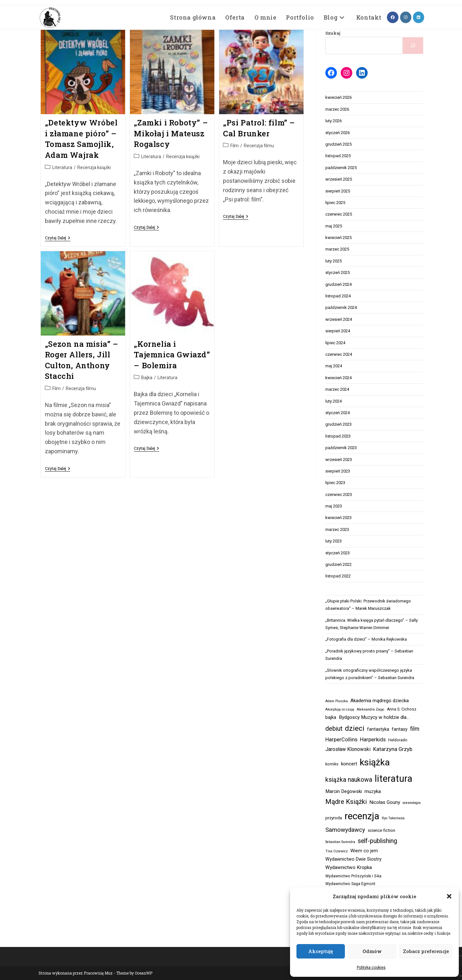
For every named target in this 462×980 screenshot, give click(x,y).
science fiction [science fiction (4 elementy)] (381, 830)
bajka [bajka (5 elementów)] (331, 717)
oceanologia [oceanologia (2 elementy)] (412, 803)
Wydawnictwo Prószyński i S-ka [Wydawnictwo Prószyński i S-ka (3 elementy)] (353, 876)
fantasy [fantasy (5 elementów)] (400, 729)
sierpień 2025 (338, 191)
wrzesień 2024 (339, 319)
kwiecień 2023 (338, 518)
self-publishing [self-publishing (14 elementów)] (377, 841)
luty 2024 (334, 401)
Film (235, 146)
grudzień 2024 (338, 284)
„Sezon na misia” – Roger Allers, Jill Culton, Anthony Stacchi (82, 360)
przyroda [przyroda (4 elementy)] (334, 818)
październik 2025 (341, 168)
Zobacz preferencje (426, 951)
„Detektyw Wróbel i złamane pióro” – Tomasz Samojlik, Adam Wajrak (81, 139)
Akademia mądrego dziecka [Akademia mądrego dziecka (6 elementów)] (380, 701)
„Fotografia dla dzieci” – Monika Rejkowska (366, 639)
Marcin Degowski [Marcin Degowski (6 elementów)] (344, 791)
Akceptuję (321, 951)
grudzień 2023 (338, 424)
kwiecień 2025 (338, 238)
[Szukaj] (413, 46)
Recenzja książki (94, 167)
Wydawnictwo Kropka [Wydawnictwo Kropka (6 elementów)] (349, 867)
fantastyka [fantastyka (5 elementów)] (378, 729)
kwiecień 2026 (338, 97)
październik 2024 (341, 307)
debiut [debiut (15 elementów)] (334, 729)
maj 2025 (334, 226)
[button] (449, 896)
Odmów (372, 951)
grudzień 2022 (338, 564)
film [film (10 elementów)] (415, 729)
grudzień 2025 (338, 144)
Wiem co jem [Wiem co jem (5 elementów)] (364, 851)
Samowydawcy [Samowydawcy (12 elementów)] (345, 830)
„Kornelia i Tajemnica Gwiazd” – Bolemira (172, 355)
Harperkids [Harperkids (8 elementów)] (373, 740)
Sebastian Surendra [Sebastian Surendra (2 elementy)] (340, 842)
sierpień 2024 (338, 331)
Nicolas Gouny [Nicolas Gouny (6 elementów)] (385, 802)
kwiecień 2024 (338, 378)
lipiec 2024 (335, 343)
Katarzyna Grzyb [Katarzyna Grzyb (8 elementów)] (393, 749)
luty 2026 (334, 121)
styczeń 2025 (338, 273)
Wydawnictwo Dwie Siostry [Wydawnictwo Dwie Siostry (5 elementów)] (353, 859)
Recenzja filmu (259, 146)
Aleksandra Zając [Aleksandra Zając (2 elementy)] (371, 709)
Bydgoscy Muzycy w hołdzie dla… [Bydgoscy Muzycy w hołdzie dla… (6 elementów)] (374, 717)
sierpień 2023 (338, 471)
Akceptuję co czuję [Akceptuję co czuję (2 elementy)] (340, 709)
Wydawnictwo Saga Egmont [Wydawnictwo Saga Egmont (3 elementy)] (350, 884)
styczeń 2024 (338, 413)
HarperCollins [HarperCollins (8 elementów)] (341, 740)
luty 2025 (334, 261)
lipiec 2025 (335, 203)
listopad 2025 (338, 156)
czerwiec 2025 (339, 214)
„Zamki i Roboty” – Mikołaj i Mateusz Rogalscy (171, 133)
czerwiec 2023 (339, 494)
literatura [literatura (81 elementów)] (394, 779)
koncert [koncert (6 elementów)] (349, 764)
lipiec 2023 (335, 483)
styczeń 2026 (338, 133)
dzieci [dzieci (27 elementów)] (355, 728)
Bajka (147, 378)
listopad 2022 (338, 576)
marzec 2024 (337, 389)
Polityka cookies (371, 967)
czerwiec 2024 (339, 354)
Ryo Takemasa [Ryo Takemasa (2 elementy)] (393, 818)
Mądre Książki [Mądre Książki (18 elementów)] (346, 802)
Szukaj (333, 33)
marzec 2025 (337, 249)
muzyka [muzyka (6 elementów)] (373, 791)
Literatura (62, 167)
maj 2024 (334, 366)
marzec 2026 (337, 109)
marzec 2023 (337, 529)
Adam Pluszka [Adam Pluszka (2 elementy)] (337, 701)
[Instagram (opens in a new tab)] (406, 17)
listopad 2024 (338, 296)
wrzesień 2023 (339, 460)
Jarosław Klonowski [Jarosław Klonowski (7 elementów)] (348, 749)
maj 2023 (334, 506)
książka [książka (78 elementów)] (375, 762)
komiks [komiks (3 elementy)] (332, 764)
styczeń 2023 (338, 553)
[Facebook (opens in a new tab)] (393, 17)
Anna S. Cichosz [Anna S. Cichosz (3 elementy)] (402, 709)
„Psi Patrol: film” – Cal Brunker (259, 128)
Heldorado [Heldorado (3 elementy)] (398, 740)
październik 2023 (341, 448)
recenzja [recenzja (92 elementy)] (362, 816)
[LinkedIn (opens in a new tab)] (419, 17)
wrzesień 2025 (339, 179)
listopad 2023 (338, 436)
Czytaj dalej (58, 238)
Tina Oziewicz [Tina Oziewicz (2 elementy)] (337, 851)
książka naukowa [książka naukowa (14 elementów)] (349, 780)
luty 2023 (334, 541)
